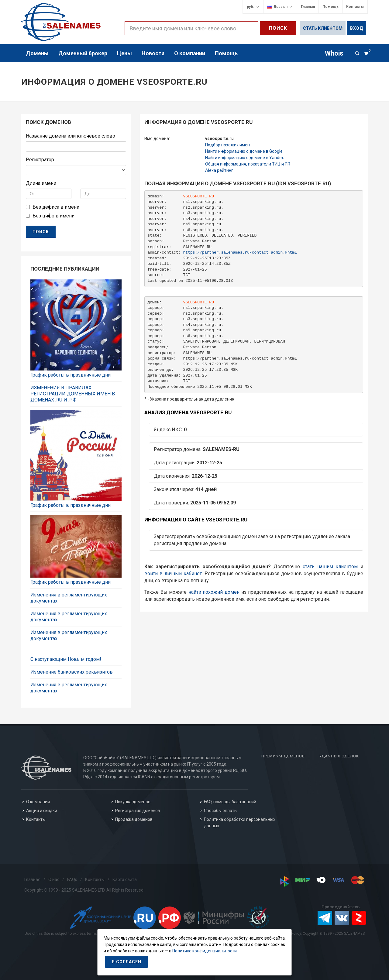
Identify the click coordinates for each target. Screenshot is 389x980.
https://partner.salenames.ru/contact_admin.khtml (240, 253)
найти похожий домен (214, 592)
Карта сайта (125, 879)
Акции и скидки (42, 811)
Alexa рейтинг (219, 170)
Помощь (330, 7)
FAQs (72, 879)
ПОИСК (41, 232)
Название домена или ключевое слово (71, 136)
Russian (280, 7)
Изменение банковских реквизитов (72, 672)
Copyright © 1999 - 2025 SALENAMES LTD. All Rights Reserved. (84, 890)
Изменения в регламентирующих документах (69, 598)
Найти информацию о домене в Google (244, 151)
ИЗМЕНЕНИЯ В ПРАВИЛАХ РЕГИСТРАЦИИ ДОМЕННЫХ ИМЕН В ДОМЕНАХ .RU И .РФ (73, 394)
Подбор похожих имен (227, 145)
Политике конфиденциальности (205, 951)
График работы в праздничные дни (71, 375)
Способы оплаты (221, 811)
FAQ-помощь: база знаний (230, 802)
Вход (357, 28)
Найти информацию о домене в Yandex (244, 158)
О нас (54, 879)
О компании (38, 802)
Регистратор (40, 160)
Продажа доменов (134, 819)
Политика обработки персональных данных (240, 823)
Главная (308, 7)
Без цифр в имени (53, 216)
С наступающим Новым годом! (66, 659)
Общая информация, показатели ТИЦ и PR (248, 164)
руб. (253, 7)
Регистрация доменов (138, 811)
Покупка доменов (133, 802)
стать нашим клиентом (330, 567)
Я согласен (127, 962)
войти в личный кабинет (173, 574)
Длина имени (41, 183)
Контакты (355, 7)
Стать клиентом (323, 28)
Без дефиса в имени (56, 207)
